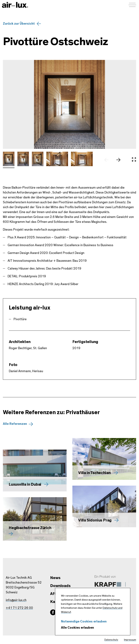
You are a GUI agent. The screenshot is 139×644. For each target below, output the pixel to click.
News (55, 578)
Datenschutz (111, 640)
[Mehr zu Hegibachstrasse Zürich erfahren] (35, 519)
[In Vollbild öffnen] (134, 160)
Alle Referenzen (15, 424)
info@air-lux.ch (16, 600)
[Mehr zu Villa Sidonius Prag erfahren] (104, 507)
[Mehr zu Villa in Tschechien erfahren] (104, 459)
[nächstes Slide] (120, 160)
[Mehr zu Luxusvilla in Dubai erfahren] (35, 471)
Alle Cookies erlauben (77, 628)
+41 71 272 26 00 (19, 608)
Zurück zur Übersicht (19, 24)
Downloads (60, 586)
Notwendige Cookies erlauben (84, 622)
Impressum (130, 640)
